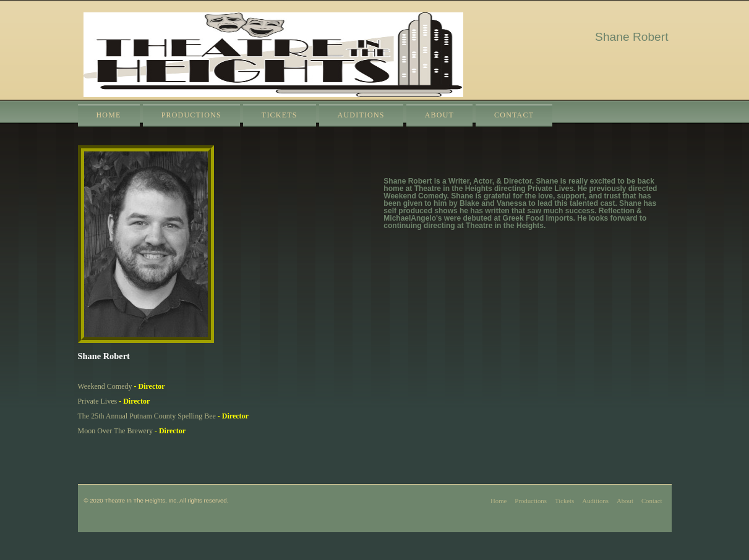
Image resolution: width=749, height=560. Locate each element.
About (439, 115)
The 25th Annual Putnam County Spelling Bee (147, 416)
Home (109, 115)
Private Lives (98, 401)
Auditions (361, 115)
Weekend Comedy (105, 386)
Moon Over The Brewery (115, 431)
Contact (514, 115)
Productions (191, 115)
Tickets (280, 115)
